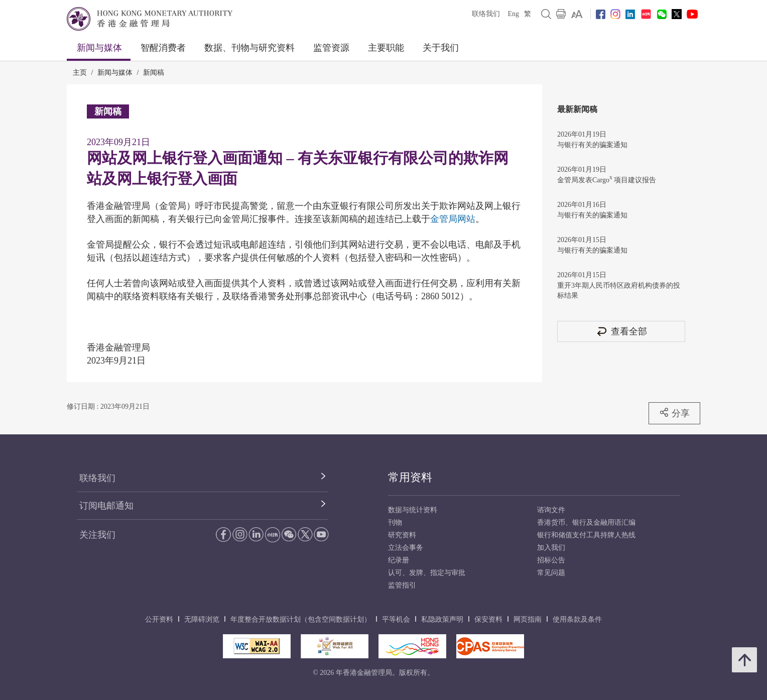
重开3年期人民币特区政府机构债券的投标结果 (619, 290)
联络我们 (486, 14)
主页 (80, 73)
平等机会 (396, 619)
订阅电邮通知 (106, 506)
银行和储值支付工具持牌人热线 (586, 535)
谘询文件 (551, 510)
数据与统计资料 (413, 510)
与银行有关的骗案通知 (592, 145)
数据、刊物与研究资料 (249, 48)
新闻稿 (154, 73)
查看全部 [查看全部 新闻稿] (621, 331)
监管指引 (402, 585)
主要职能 (386, 48)
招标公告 (551, 560)
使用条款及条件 (577, 619)
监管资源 (331, 48)
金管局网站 (453, 219)
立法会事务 (406, 548)
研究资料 (402, 535)
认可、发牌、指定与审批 (427, 573)
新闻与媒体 (99, 48)
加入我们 (551, 548)
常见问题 (551, 573)
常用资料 (410, 477)
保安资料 (488, 619)
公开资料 (159, 619)
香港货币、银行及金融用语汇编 (586, 522)
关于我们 (441, 48)
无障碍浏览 (202, 619)
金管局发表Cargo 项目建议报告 (607, 179)
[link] (577, 14)
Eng (513, 14)
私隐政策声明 (442, 619)
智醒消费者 (163, 48)
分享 (674, 413)
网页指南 (528, 619)
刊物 (395, 522)
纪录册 (399, 560)
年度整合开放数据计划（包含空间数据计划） (301, 619)
